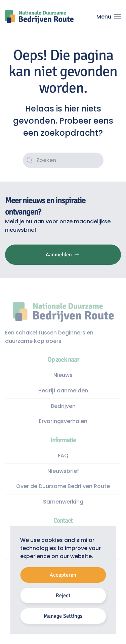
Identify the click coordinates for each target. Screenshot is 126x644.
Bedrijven (63, 406)
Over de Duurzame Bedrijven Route (63, 486)
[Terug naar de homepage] (39, 17)
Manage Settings (63, 616)
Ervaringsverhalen (63, 421)
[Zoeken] (63, 160)
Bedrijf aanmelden (63, 391)
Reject (63, 595)
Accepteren (63, 575)
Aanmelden (63, 255)
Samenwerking (63, 502)
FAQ (63, 456)
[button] (109, 17)
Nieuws (63, 375)
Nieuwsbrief (63, 471)
